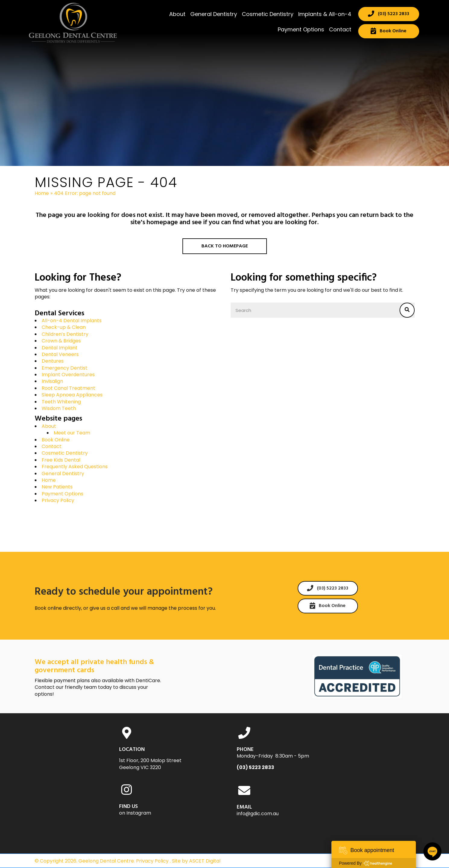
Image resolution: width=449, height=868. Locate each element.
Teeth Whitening (61, 402)
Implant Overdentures (68, 375)
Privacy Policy (58, 500)
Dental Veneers (60, 354)
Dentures (53, 361)
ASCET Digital (205, 861)
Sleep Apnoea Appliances (72, 395)
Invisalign (52, 381)
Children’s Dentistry (65, 334)
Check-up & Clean (64, 327)
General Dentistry (63, 474)
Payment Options (62, 494)
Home (42, 193)
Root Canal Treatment (68, 388)
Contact (52, 446)
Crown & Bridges (61, 341)
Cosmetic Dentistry (65, 453)
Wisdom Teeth (59, 408)
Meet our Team (72, 433)
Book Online (56, 440)
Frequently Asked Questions (75, 467)
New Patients (57, 487)
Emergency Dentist (65, 368)
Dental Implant (60, 348)
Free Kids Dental (61, 460)
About (49, 426)
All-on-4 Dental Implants (72, 321)
